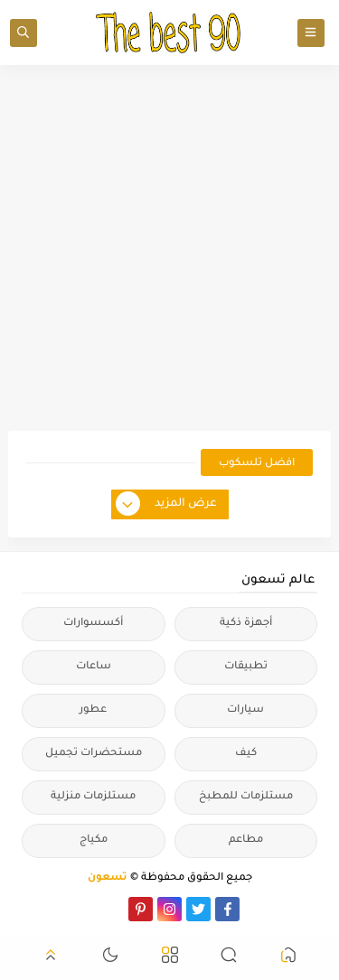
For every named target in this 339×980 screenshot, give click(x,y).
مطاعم (246, 840)
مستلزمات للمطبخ (246, 797)
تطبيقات (246, 667)
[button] (288, 958)
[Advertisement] (169, 248)
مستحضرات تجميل (94, 754)
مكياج (94, 840)
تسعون (108, 878)
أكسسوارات (93, 624)
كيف (246, 754)
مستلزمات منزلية (93, 797)
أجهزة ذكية (246, 624)
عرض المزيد (167, 505)
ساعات (94, 667)
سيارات (245, 710)
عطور (93, 710)
